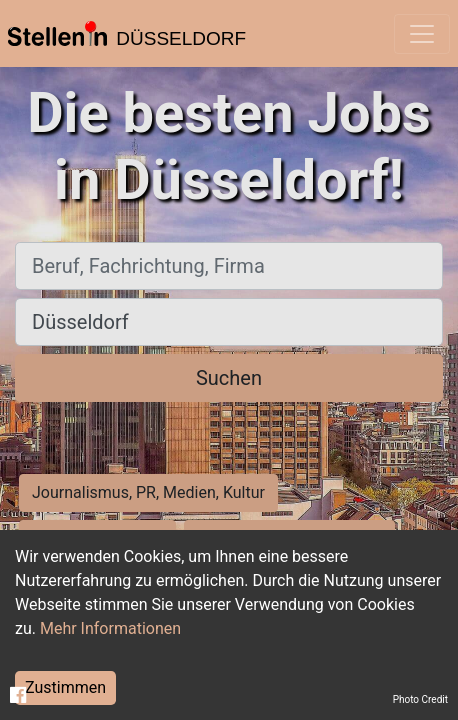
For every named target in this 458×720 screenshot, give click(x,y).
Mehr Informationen (110, 628)
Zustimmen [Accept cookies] (65, 687)
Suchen (229, 378)
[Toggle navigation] (422, 34)
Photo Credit (420, 699)
